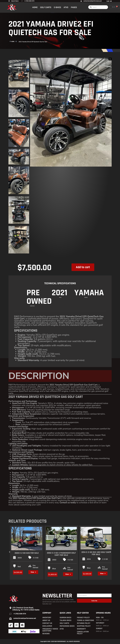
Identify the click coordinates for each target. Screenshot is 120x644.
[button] (10, 552)
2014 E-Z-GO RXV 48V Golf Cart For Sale (96, 553)
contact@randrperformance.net (25, 618)
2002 (54, 560)
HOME (35, 7)
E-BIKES (57, 7)
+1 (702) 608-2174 (20, 614)
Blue (54, 569)
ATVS (66, 7)
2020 (20, 558)
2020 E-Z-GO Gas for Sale (27, 553)
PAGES (74, 7)
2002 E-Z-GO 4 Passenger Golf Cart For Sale (61, 554)
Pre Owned (35, 567)
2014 (89, 559)
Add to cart (83, 269)
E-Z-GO (36, 558)
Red (19, 567)
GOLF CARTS (46, 7)
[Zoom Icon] (110, 59)
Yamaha (89, 308)
